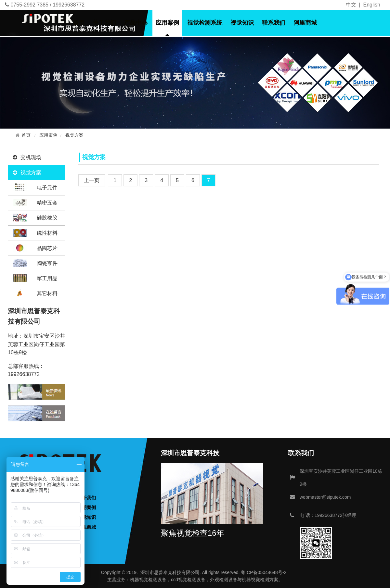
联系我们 (274, 23)
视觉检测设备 (153, 580)
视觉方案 (74, 135)
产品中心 (136, 23)
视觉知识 (242, 23)
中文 (351, 5)
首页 (79, 23)
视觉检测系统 (205, 23)
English (372, 5)
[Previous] (92, 180)
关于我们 (104, 23)
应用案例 (167, 23)
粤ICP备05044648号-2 (264, 572)
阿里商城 (305, 23)
